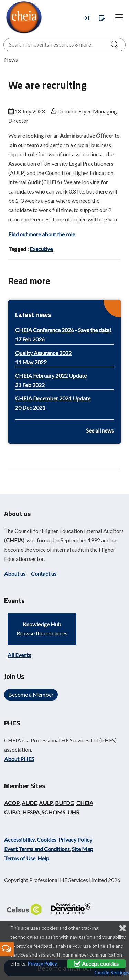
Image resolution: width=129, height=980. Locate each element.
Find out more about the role (42, 234)
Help (43, 858)
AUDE (29, 803)
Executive (41, 249)
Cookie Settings (112, 973)
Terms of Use (20, 858)
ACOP (12, 803)
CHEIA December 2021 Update (53, 398)
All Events (19, 655)
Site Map (83, 849)
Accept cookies (96, 964)
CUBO (12, 812)
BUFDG (65, 803)
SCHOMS (53, 812)
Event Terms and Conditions (37, 849)
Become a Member (31, 695)
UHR (73, 812)
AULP (46, 803)
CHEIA (14, 540)
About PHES (19, 759)
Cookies (47, 839)
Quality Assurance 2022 (43, 353)
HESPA (31, 812)
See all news (100, 430)
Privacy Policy (75, 839)
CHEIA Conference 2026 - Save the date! (63, 330)
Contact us (44, 573)
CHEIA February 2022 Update (51, 375)
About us (15, 573)
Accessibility (19, 839)
